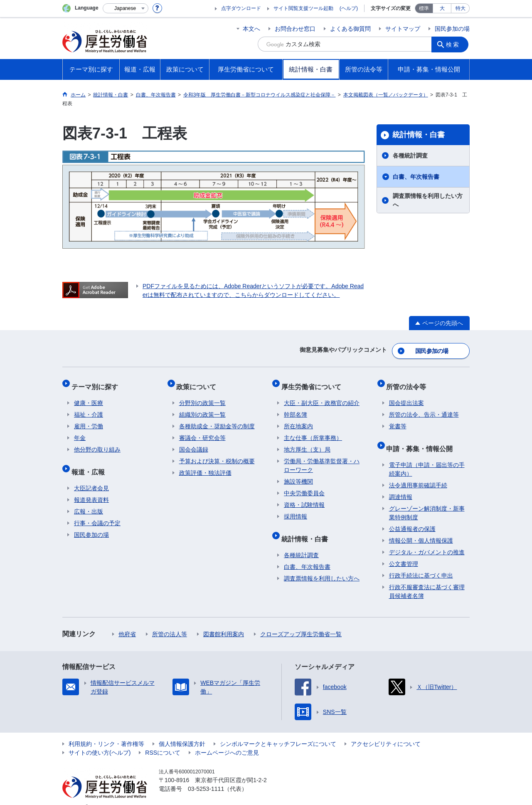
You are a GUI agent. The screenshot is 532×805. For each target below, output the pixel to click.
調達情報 (401, 484)
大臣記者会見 (91, 475)
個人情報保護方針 (182, 731)
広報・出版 (89, 499)
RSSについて (163, 740)
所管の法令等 (409, 382)
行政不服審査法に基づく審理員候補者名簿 (427, 579)
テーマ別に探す (97, 382)
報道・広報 (91, 461)
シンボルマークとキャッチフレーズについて (278, 731)
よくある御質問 (350, 29)
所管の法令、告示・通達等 (424, 407)
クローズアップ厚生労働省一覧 (301, 621)
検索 (455, 44)
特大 (461, 8)
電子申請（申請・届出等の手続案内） (427, 456)
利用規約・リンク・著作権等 (106, 731)
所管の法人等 (170, 621)
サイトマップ (403, 29)
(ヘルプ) (349, 8)
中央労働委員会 (304, 486)
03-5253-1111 (206, 776)
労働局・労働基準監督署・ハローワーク (322, 458)
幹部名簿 (296, 407)
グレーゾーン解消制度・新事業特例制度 (427, 500)
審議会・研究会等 (202, 430)
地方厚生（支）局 (307, 442)
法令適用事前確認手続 (418, 472)
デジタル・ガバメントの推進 (427, 539)
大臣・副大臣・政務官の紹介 (322, 395)
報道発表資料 (91, 487)
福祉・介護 (89, 407)
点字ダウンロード (241, 8)
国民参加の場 (452, 29)
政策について (199, 382)
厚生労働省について (314, 382)
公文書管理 (404, 551)
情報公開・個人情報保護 (421, 528)
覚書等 (398, 419)
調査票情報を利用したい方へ (428, 200)
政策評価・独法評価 (205, 465)
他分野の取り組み (97, 442)
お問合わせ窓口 (295, 29)
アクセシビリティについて (386, 731)
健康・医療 (89, 395)
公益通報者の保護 (412, 516)
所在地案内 (298, 419)
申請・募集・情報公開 (422, 438)
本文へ (251, 29)
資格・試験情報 (304, 497)
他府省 (127, 621)
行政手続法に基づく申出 (421, 563)
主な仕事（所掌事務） (313, 430)
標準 (424, 8)
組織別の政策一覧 (202, 407)
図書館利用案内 (224, 621)
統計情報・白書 (419, 135)
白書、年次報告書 (416, 177)
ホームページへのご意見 (227, 740)
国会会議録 (194, 442)
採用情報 (296, 509)
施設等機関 (298, 474)
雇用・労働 (89, 419)
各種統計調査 (410, 156)
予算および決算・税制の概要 (217, 454)
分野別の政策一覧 (202, 395)
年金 (80, 430)
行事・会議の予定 (97, 510)
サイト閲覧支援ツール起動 (303, 8)
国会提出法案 (406, 395)
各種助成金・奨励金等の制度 (217, 419)
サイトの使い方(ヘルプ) (100, 740)
